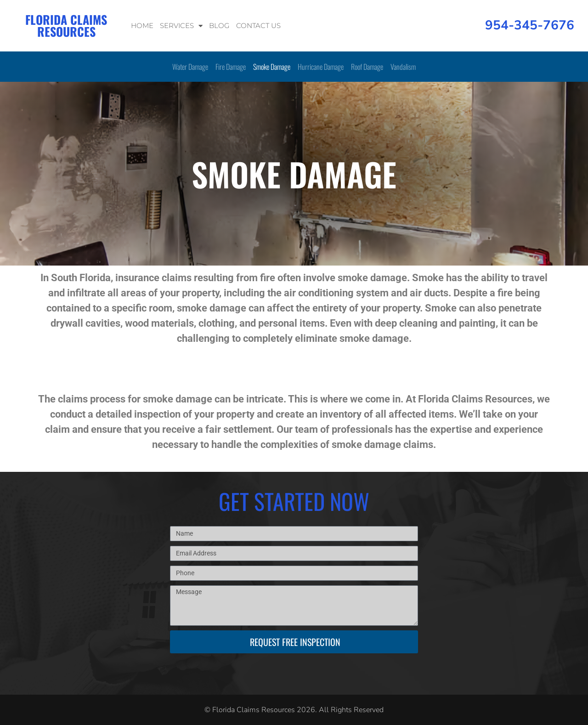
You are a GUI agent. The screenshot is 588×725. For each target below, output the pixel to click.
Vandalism (403, 67)
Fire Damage (231, 67)
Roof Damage (367, 67)
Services (181, 26)
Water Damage (190, 67)
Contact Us (258, 25)
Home (142, 25)
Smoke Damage (272, 67)
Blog (219, 25)
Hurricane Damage (321, 67)
